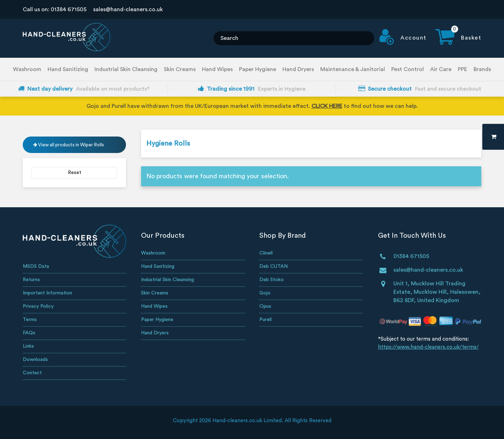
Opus (265, 306)
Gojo (265, 293)
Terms (30, 320)
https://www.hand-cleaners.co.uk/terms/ (428, 347)
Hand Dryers (298, 69)
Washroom (27, 69)
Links (28, 346)
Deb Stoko (272, 280)
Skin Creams (180, 69)
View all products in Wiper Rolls (69, 145)
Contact (32, 373)
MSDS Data (36, 266)
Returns (31, 280)
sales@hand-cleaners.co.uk (128, 9)
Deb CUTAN (274, 266)
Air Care (441, 69)
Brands (482, 69)
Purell (265, 320)
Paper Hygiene (258, 69)
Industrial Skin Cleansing (126, 69)
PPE (463, 69)
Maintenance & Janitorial (353, 69)
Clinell (266, 253)
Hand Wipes (217, 69)
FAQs (29, 333)
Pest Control (408, 69)
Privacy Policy (38, 306)
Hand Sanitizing (68, 69)
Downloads (35, 360)
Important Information (47, 293)
